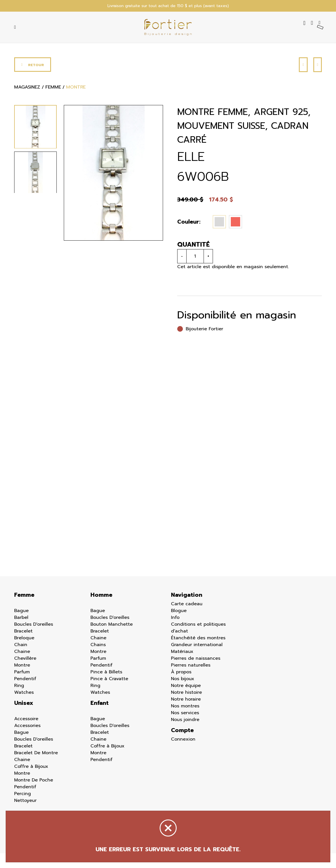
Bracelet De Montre (36, 768)
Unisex (24, 718)
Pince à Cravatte (109, 693)
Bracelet (23, 646)
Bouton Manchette (112, 639)
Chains (98, 659)
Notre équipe (186, 700)
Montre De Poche (34, 795)
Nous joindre (185, 734)
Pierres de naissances (196, 673)
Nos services (185, 728)
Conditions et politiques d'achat (198, 642)
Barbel (21, 632)
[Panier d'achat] (320, 28)
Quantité (192, 259)
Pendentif (25, 693)
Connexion (183, 754)
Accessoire (26, 734)
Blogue (179, 625)
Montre (22, 680)
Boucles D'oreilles (34, 639)
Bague (21, 625)
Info (175, 632)
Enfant (100, 718)
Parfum (22, 687)
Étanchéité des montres (198, 653)
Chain (21, 659)
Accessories (27, 740)
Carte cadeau (187, 619)
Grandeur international (197, 659)
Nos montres (185, 721)
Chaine (22, 666)
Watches (24, 707)
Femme (24, 610)
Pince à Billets (106, 687)
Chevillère (25, 673)
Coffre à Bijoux (31, 781)
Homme (101, 610)
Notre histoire (186, 707)
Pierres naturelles (191, 680)
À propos (181, 687)
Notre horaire (186, 714)
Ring (19, 700)
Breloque (24, 653)
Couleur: (187, 236)
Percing (23, 808)
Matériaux (182, 666)
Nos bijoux (183, 693)
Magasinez (30, 103)
